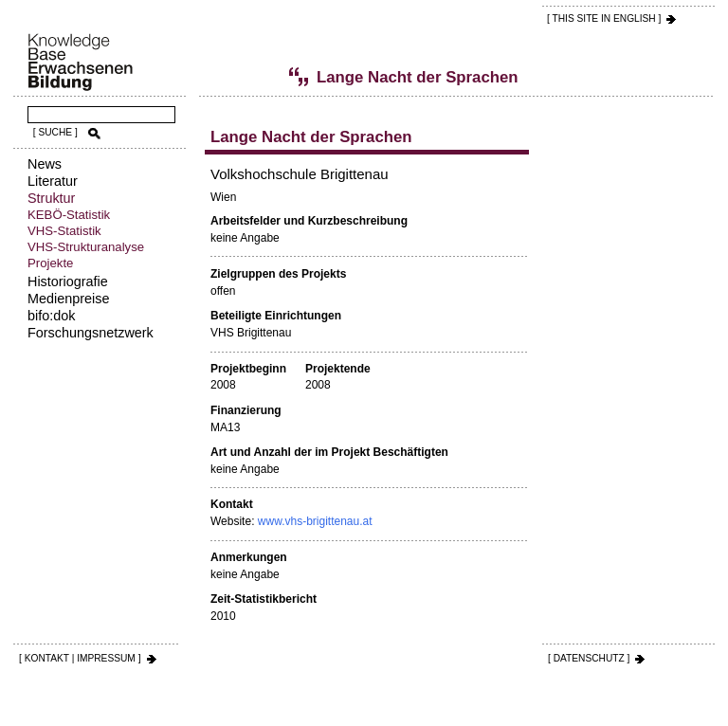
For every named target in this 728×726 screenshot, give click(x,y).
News (45, 164)
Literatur (53, 181)
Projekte (50, 263)
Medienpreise (68, 299)
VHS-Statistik (64, 231)
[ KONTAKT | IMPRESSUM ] (80, 658)
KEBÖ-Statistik (69, 215)
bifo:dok (51, 316)
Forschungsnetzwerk (91, 333)
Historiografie (68, 281)
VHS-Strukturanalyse (86, 247)
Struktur (51, 198)
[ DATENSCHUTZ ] (589, 658)
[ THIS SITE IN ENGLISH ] (604, 18)
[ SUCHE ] (55, 132)
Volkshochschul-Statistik (242, 77)
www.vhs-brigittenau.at (315, 521)
